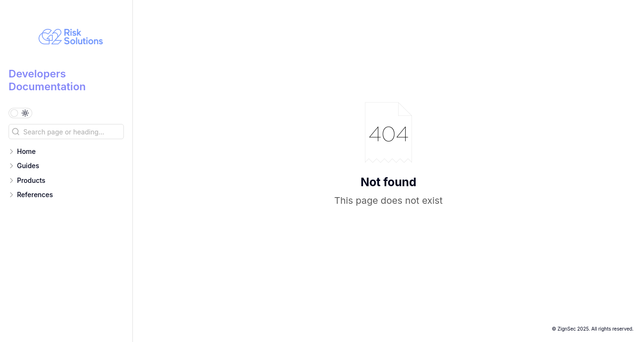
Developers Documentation (47, 80)
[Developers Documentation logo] (70, 38)
